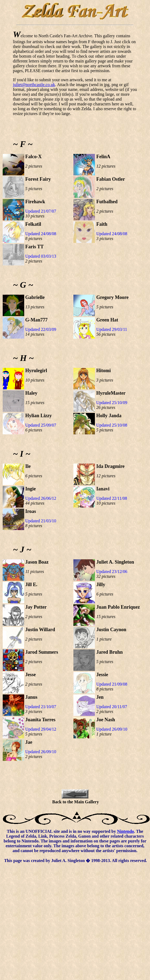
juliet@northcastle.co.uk (34, 85)
